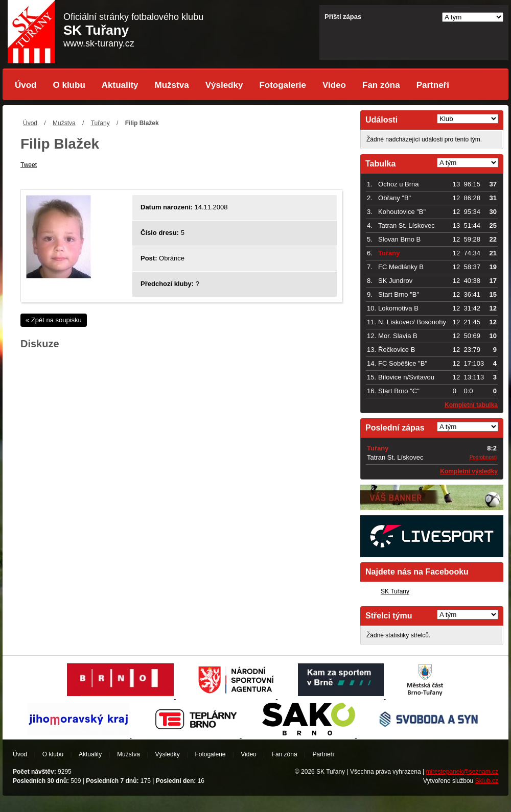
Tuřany (100, 123)
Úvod (26, 85)
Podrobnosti (483, 457)
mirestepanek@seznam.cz (462, 772)
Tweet (29, 165)
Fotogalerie (283, 85)
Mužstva (172, 85)
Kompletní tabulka (471, 405)
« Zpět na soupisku (54, 320)
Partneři (433, 85)
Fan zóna (381, 85)
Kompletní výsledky (469, 471)
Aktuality (120, 85)
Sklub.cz (487, 781)
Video (334, 85)
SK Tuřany (395, 591)
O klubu (69, 85)
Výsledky (224, 85)
